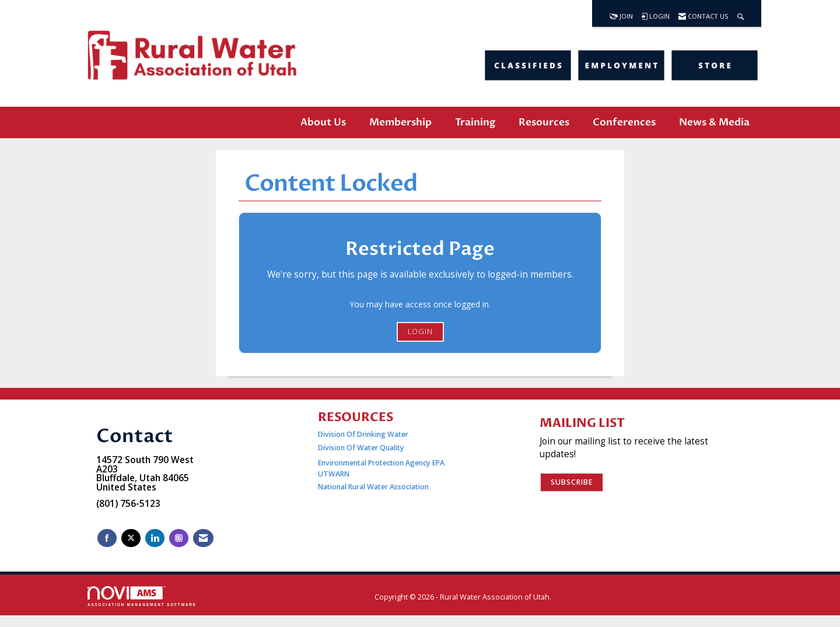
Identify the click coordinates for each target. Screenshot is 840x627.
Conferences (624, 122)
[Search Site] (741, 13)
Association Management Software (142, 596)
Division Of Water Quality (361, 448)
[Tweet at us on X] (131, 538)
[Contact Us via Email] (203, 538)
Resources (544, 122)
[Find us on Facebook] (107, 538)
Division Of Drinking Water (364, 434)
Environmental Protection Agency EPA (381, 463)
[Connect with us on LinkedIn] (155, 538)
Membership (400, 122)
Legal (563, 597)
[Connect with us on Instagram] (179, 538)
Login (420, 332)
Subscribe (572, 482)
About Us (323, 122)
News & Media (714, 122)
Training (475, 122)
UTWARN (334, 474)
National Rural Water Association (373, 487)
